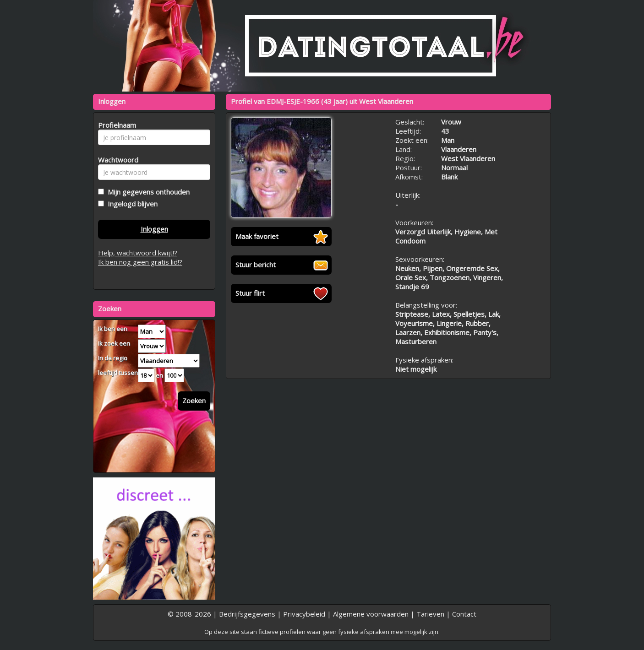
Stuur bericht (256, 265)
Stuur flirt (250, 293)
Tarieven (430, 614)
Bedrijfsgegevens (247, 614)
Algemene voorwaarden (371, 614)
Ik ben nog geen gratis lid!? (140, 262)
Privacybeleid (304, 614)
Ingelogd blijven (131, 204)
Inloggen (154, 229)
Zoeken (194, 401)
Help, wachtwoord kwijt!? (138, 253)
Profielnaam (116, 125)
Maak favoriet (257, 236)
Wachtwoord (116, 160)
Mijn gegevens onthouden (147, 192)
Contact (464, 614)
